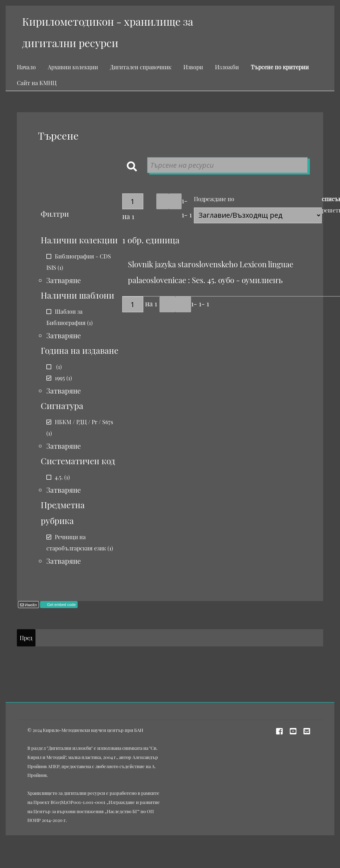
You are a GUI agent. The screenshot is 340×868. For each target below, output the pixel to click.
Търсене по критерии (280, 67)
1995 (60, 378)
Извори (193, 67)
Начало (26, 67)
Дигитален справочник (141, 67)
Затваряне (64, 280)
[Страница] (133, 201)
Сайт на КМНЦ (37, 83)
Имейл (30, 605)
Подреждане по (214, 199)
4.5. (59, 477)
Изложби (227, 67)
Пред (26, 638)
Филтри (55, 213)
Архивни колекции (73, 67)
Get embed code (61, 605)
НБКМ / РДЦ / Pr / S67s (84, 422)
